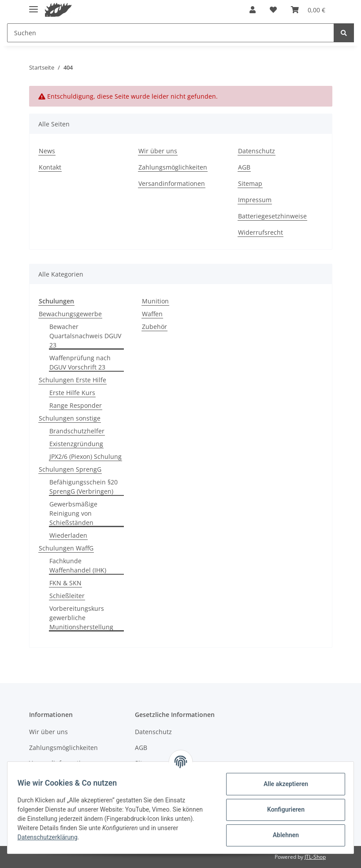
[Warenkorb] (308, 10)
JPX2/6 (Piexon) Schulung (86, 456)
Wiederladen (68, 535)
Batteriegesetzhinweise (272, 216)
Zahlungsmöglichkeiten (173, 167)
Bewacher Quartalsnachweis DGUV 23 (85, 336)
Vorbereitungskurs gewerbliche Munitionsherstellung (81, 618)
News (47, 151)
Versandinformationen (172, 183)
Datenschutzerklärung (52, 837)
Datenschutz (257, 151)
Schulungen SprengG (70, 469)
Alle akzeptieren (281, 784)
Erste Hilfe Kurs (72, 393)
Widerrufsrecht (261, 232)
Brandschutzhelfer (77, 431)
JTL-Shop (315, 857)
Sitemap (250, 183)
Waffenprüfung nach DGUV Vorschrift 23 (80, 362)
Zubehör (154, 327)
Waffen (152, 314)
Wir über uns (158, 151)
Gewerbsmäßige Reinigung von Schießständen (73, 513)
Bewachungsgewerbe (70, 314)
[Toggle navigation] (33, 6)
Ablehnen (281, 835)
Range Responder (76, 405)
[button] (253, 10)
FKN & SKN (65, 583)
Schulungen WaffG (66, 548)
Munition (155, 301)
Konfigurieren (281, 809)
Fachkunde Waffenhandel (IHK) (78, 565)
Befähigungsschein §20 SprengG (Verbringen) (84, 487)
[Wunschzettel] (273, 10)
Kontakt (50, 167)
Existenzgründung (76, 444)
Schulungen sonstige (70, 418)
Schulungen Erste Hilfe (73, 380)
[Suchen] (171, 33)
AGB (244, 167)
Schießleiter (67, 596)
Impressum (255, 200)
